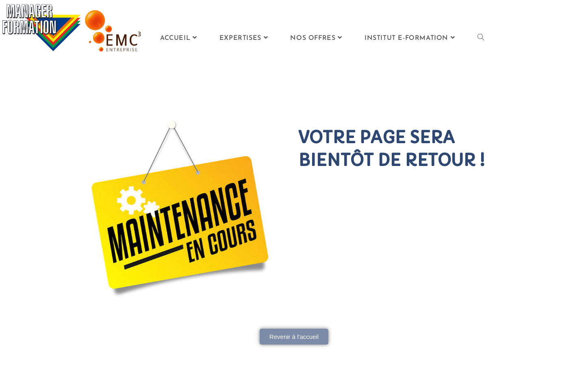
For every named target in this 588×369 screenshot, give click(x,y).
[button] (294, 337)
